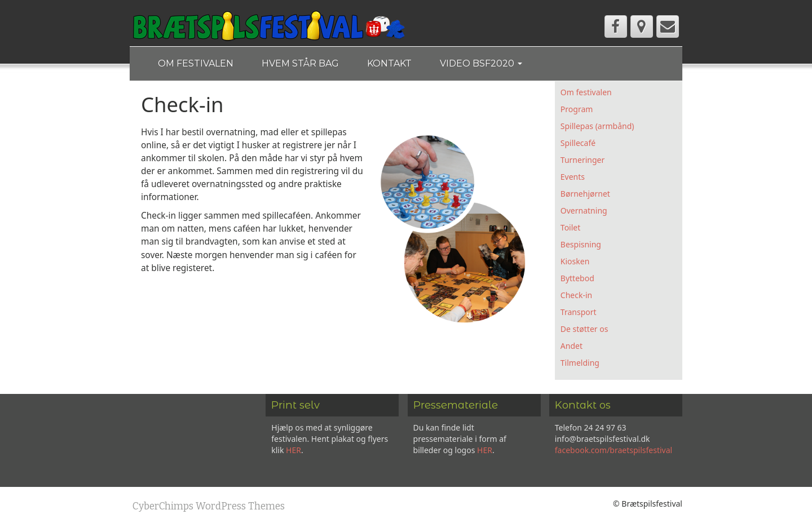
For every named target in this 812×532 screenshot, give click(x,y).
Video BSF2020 (481, 63)
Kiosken (575, 261)
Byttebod (577, 278)
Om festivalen (196, 63)
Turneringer (582, 160)
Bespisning (581, 244)
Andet (572, 346)
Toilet (570, 227)
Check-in (576, 295)
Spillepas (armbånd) (597, 126)
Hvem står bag (300, 63)
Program (577, 109)
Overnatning (584, 210)
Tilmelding (580, 363)
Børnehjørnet (585, 194)
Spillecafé (578, 143)
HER (294, 450)
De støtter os (584, 329)
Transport (579, 312)
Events (573, 177)
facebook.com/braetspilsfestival (614, 450)
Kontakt (389, 63)
